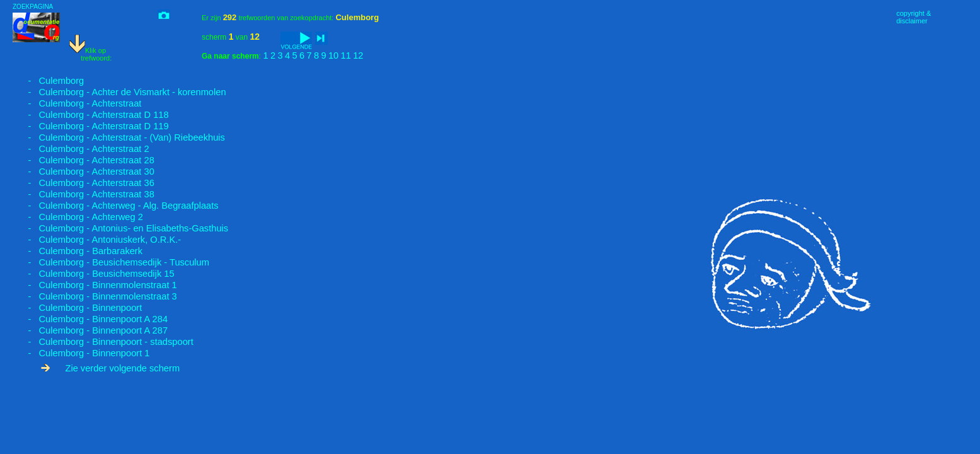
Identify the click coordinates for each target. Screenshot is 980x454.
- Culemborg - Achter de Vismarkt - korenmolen (119, 92)
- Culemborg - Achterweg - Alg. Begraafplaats (116, 206)
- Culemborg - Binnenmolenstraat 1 (95, 285)
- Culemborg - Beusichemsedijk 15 (94, 274)
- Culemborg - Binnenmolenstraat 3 (95, 296)
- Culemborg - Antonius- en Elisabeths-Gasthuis (120, 228)
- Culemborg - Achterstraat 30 (84, 172)
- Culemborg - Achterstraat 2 (81, 149)
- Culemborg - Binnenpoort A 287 (90, 330)
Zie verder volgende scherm (110, 368)
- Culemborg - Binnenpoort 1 (81, 353)
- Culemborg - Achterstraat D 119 (91, 126)
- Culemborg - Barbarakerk (78, 251)
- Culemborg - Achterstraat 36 (84, 183)
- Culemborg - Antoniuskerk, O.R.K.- (97, 240)
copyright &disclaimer (914, 17)
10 (333, 55)
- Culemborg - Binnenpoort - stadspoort (103, 342)
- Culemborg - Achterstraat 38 (84, 194)
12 (358, 55)
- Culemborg (48, 81)
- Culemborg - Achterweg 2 (78, 217)
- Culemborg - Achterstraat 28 (84, 160)
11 (346, 55)
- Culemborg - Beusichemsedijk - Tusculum (111, 262)
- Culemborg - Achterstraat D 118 (91, 115)
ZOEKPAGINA (33, 7)
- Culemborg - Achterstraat (77, 103)
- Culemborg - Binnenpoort (77, 308)
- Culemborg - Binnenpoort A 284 (90, 319)
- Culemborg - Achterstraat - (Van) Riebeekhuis (119, 137)
